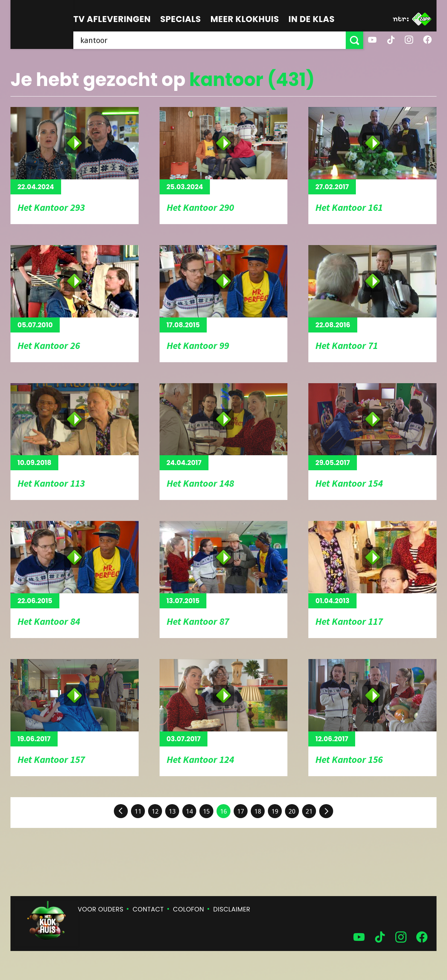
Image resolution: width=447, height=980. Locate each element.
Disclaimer (232, 909)
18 (258, 811)
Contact (148, 909)
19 (275, 811)
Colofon (188, 909)
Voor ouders (101, 909)
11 (138, 811)
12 (155, 811)
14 (189, 811)
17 (241, 811)
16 (223, 811)
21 (309, 811)
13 (172, 811)
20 (292, 811)
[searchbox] (210, 40)
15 (206, 811)
